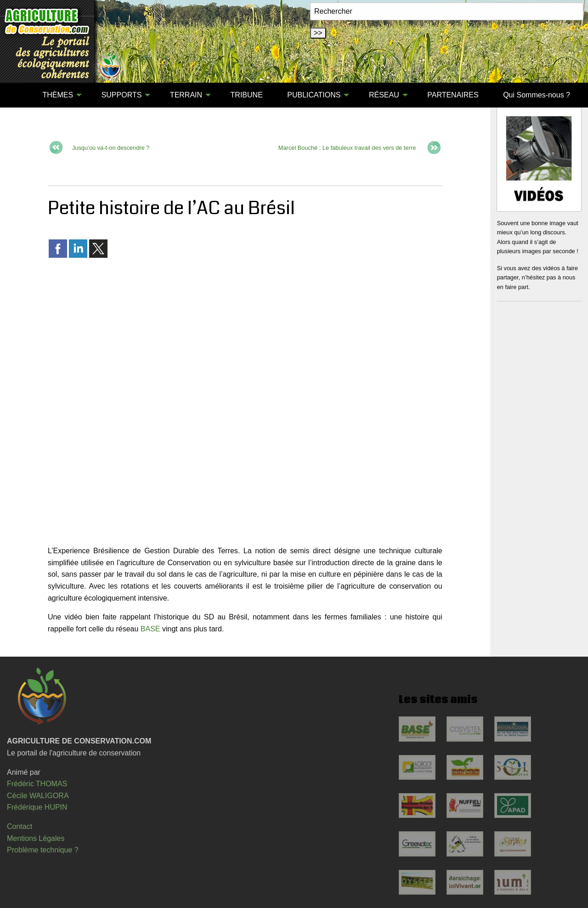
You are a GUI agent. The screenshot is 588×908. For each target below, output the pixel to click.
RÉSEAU (384, 95)
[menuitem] (18, 95)
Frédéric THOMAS (37, 784)
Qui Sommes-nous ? (537, 95)
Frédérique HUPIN (37, 807)
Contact (20, 826)
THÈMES (58, 95)
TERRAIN (186, 95)
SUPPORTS (122, 95)
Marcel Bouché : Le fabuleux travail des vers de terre (347, 148)
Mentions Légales (36, 838)
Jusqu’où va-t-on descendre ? (111, 148)
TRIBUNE (247, 95)
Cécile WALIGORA (38, 796)
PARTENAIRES (453, 95)
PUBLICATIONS (314, 95)
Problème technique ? (43, 850)
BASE (150, 629)
